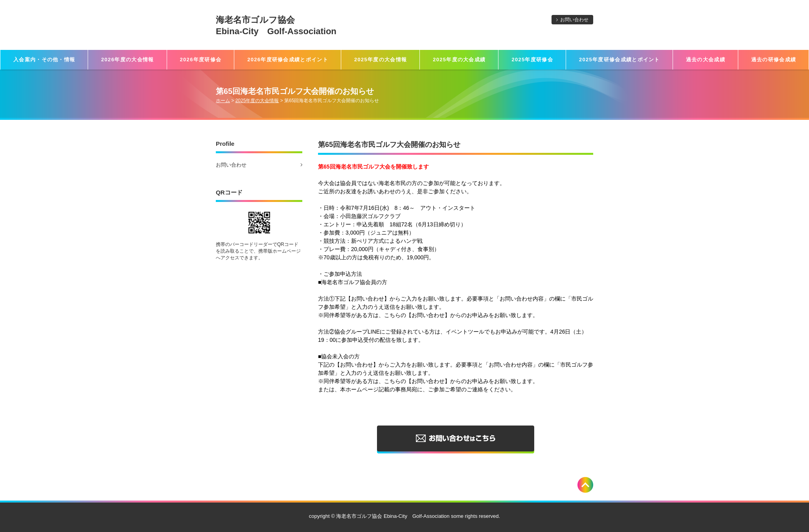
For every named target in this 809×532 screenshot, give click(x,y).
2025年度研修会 (532, 60)
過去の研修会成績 (774, 60)
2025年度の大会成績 (459, 60)
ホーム (223, 101)
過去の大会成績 (706, 60)
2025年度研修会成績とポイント (620, 60)
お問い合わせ (574, 20)
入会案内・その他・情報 (44, 60)
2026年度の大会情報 (127, 60)
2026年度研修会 (201, 60)
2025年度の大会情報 (381, 60)
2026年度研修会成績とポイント (288, 60)
